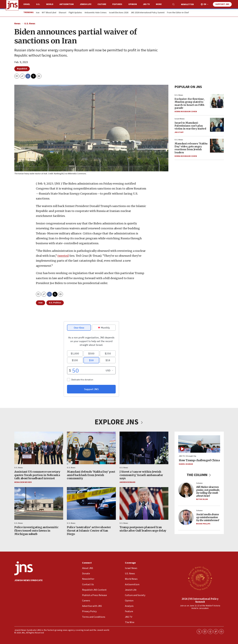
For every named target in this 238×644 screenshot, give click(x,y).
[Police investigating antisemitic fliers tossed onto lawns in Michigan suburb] (39, 503)
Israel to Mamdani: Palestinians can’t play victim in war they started (190, 126)
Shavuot (62, 13)
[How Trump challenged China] (199, 444)
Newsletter (187, 4)
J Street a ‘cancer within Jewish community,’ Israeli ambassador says (141, 475)
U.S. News (30, 24)
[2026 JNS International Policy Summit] (200, 578)
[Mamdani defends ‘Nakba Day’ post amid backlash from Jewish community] (91, 448)
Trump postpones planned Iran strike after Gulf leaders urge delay (143, 529)
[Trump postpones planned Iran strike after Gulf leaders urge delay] (144, 503)
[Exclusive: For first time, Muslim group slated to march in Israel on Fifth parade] (217, 101)
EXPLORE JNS (119, 422)
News (17, 24)
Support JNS (222, 4)
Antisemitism (67, 4)
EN (205, 4)
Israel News (180, 119)
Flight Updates (75, 13)
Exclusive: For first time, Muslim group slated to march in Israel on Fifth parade (189, 103)
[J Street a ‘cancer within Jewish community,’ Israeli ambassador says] (144, 448)
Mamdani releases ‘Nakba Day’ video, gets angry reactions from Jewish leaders (191, 148)
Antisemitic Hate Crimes (96, 13)
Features (117, 4)
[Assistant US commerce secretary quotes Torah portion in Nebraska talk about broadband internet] (39, 448)
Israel (27, 4)
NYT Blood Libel (49, 13)
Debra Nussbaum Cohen (186, 112)
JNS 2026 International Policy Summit (148, 13)
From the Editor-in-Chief (178, 13)
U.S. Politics (55, 303)
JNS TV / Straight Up (187, 456)
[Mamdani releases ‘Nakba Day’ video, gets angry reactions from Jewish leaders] (217, 146)
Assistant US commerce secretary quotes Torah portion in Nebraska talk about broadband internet (37, 475)
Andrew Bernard (127, 482)
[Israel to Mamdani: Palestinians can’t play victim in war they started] (217, 125)
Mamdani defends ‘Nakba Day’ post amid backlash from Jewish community (91, 475)
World (50, 4)
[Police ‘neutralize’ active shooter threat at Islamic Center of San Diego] (91, 503)
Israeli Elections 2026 (119, 13)
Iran (38, 13)
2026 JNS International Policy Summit (200, 600)
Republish (22, 69)
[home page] (12, 5)
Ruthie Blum (202, 499)
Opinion (133, 4)
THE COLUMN (199, 475)
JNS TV (146, 4)
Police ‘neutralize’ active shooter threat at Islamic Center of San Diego (89, 530)
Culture (102, 4)
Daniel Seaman (186, 464)
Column (199, 483)
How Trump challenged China (199, 460)
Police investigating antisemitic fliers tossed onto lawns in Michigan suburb (36, 530)
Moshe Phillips (203, 524)
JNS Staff (179, 132)
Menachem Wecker (23, 482)
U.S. (38, 4)
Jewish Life (86, 4)
